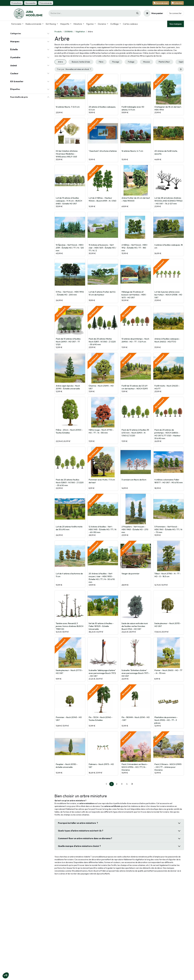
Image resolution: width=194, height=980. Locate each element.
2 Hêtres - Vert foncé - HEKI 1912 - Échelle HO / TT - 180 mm (134, 248)
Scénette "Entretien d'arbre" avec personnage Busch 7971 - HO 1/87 (136, 673)
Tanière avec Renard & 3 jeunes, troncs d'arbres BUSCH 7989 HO (70, 626)
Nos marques (176, 24)
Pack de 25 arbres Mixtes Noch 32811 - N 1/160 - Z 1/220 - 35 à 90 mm (102, 342)
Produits (58, 32)
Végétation (80, 32)
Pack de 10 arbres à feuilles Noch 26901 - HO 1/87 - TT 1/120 (68, 342)
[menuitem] (17, 24)
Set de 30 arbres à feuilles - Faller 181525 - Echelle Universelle (101, 626)
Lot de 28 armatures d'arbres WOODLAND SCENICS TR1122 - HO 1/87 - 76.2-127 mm (168, 201)
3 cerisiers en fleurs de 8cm (134, 480)
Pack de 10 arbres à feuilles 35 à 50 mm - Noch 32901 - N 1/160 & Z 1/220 (135, 433)
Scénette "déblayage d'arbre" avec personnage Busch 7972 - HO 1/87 (102, 673)
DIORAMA (69, 32)
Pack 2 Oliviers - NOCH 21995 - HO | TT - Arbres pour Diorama (168, 767)
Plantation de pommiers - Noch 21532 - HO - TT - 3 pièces (166, 720)
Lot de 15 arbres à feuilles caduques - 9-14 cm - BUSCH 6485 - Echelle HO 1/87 (69, 201)
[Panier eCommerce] (153, 13)
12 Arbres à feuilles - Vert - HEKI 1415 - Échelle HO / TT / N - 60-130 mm (102, 529)
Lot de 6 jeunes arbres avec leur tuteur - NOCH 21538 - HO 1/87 (168, 295)
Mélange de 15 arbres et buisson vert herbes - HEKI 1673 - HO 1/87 (134, 295)
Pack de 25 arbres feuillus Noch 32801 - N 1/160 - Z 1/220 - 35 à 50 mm (70, 482)
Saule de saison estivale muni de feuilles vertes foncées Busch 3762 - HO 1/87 (135, 626)
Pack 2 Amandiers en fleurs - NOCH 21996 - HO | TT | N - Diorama (135, 767)
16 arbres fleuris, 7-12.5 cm (68, 107)
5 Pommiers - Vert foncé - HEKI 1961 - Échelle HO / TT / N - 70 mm (168, 529)
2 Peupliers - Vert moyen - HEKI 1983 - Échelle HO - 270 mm (135, 529)
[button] (74, 69)
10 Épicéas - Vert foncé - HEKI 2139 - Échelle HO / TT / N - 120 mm (70, 248)
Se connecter (175, 13)
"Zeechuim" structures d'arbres (103, 151)
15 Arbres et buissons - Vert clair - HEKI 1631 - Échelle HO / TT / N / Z (102, 248)
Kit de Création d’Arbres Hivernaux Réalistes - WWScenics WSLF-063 (67, 154)
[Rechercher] (137, 13)
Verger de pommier (130, 574)
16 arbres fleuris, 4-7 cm (132, 151)
